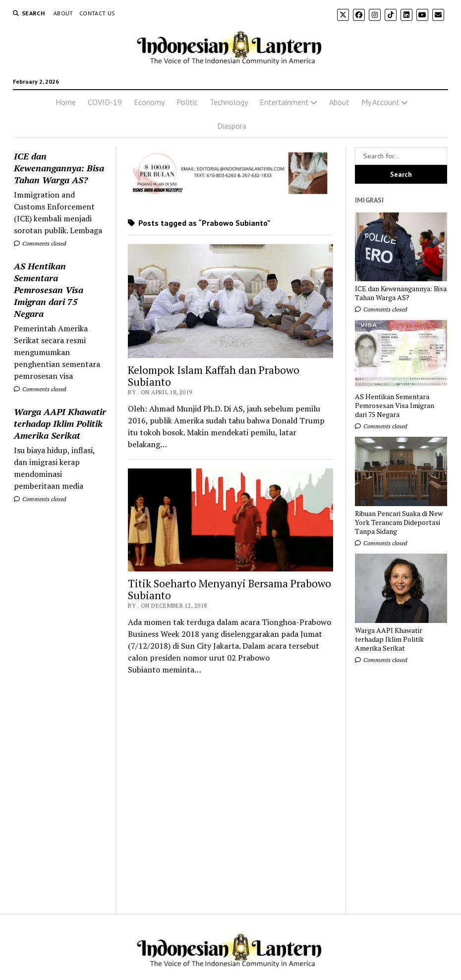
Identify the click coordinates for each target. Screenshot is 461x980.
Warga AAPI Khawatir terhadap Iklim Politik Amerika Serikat (60, 423)
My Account (380, 102)
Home (66, 102)
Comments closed (40, 243)
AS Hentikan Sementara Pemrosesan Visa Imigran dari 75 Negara (49, 290)
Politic (187, 102)
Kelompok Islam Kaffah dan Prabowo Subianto (214, 376)
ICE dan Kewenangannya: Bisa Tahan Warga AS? (59, 168)
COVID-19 (105, 102)
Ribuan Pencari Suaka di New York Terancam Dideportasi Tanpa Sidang (399, 522)
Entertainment (284, 102)
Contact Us (97, 13)
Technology (229, 102)
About (63, 13)
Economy (149, 102)
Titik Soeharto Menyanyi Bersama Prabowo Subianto (230, 589)
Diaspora (232, 126)
